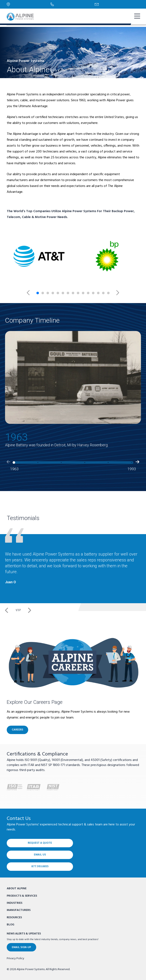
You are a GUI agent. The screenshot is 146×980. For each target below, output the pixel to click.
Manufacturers (19, 910)
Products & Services (22, 896)
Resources (14, 918)
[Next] (29, 610)
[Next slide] (115, 293)
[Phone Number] (73, 4)
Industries (15, 903)
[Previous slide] (31, 293)
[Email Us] (117, 4)
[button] (9, 468)
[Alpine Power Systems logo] (20, 17)
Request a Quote (40, 843)
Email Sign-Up (21, 947)
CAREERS (17, 730)
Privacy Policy (15, 959)
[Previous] (7, 610)
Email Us (40, 855)
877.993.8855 (40, 866)
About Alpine (17, 889)
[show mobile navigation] (137, 17)
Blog (11, 925)
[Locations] (29, 4)
